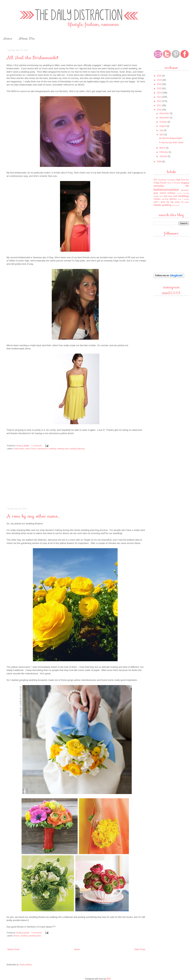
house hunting (183, 193)
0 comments (37, 933)
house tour (158, 196)
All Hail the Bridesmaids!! (32, 58)
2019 (160, 80)
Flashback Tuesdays (167, 180)
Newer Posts (13, 949)
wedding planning (77, 449)
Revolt (163, 183)
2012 (160, 101)
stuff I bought (183, 199)
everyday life (171, 186)
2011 (160, 105)
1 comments (37, 446)
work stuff (176, 205)
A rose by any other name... (33, 516)
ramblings (183, 196)
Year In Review (174, 183)
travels (157, 205)
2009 (160, 162)
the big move (173, 202)
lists (166, 196)
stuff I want (159, 202)
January (164, 156)
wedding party (63, 449)
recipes (157, 199)
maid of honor (31, 449)
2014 (160, 93)
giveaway (185, 190)
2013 (160, 97)
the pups (185, 202)
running (165, 199)
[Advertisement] (76, 481)
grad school (160, 193)
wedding (52, 449)
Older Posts (140, 949)
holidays (171, 193)
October (164, 122)
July (162, 130)
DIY (155, 180)
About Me (27, 39)
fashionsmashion (166, 190)
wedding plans (35, 936)
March (163, 148)
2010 (160, 110)
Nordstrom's (43, 449)
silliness (173, 199)
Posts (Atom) (26, 965)
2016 (160, 84)
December (165, 113)
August (163, 126)
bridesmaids (19, 449)
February (164, 152)
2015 (160, 88)
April (162, 135)
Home (8, 39)
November (165, 118)
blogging (185, 183)
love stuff (173, 196)
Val (17, 446)
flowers (17, 936)
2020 (160, 76)
